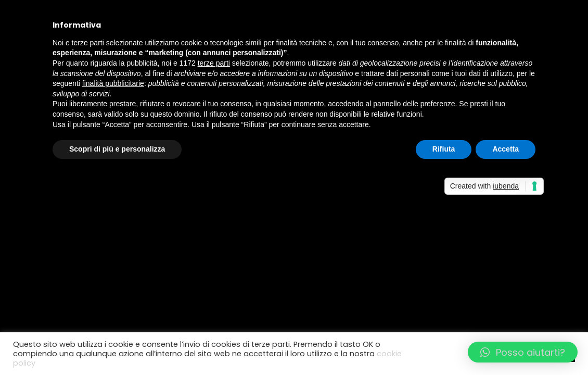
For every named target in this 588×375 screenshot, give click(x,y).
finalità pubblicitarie (113, 83)
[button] (523, 352)
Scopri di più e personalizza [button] (117, 149)
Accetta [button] (506, 149)
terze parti (214, 63)
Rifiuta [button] (444, 149)
